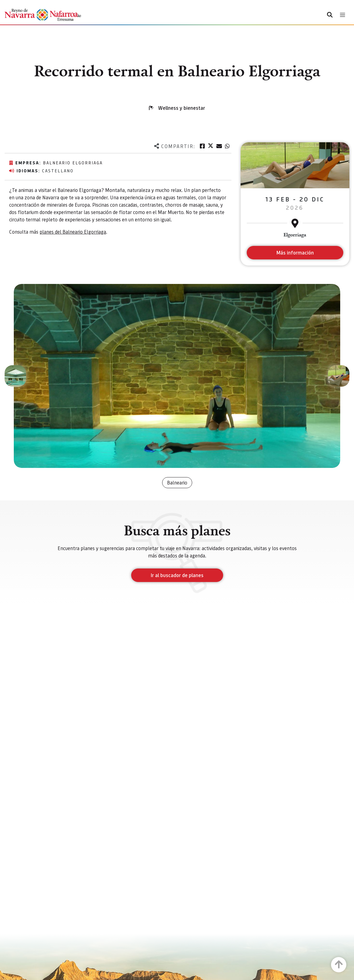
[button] (15, 376)
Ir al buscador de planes (177, 575)
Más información (295, 253)
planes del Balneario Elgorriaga (73, 232)
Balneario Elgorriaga (73, 163)
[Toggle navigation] (343, 15)
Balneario (177, 482)
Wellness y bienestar (182, 108)
